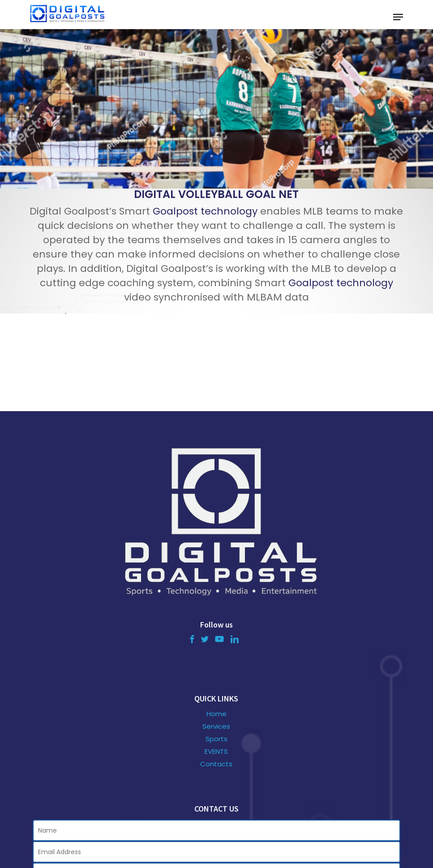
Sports (216, 739)
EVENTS (216, 752)
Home (216, 714)
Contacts (216, 764)
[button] (398, 17)
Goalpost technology (205, 211)
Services (216, 726)
